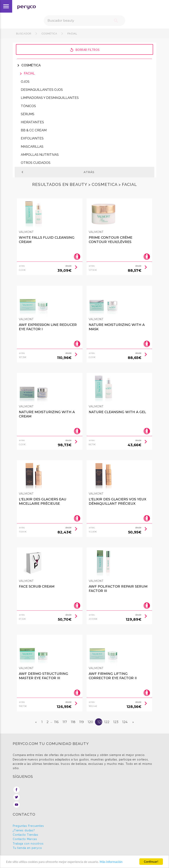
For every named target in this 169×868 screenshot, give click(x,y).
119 (82, 722)
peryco (26, 6)
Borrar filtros (85, 50)
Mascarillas (32, 147)
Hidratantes (32, 122)
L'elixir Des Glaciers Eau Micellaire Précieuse (43, 501)
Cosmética (49, 34)
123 (116, 722)
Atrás (57, 172)
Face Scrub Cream (37, 586)
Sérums (28, 114)
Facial (72, 34)
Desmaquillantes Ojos (42, 90)
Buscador (24, 34)
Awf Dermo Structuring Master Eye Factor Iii (43, 676)
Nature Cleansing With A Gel (117, 412)
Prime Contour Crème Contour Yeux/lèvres (111, 240)
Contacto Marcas (25, 839)
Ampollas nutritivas (40, 155)
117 (65, 722)
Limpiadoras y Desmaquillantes (50, 98)
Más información (111, 862)
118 (73, 722)
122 (107, 722)
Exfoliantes (32, 138)
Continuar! (151, 862)
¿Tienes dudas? (24, 830)
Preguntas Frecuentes (28, 826)
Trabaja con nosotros (28, 844)
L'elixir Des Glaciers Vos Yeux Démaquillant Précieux (117, 501)
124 (125, 722)
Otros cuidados (36, 163)
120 (90, 722)
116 (56, 722)
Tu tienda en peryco (27, 848)
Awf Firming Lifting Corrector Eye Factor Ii (113, 676)
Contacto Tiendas (26, 835)
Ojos (25, 82)
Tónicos (28, 106)
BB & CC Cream (34, 130)
